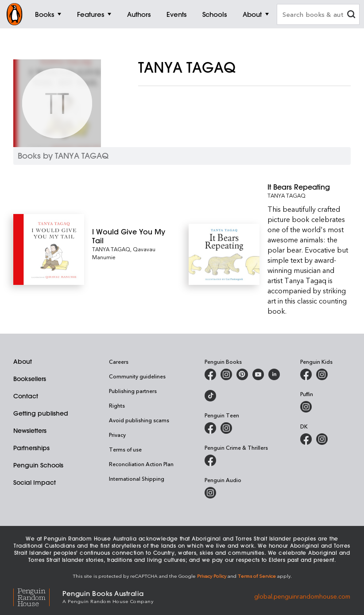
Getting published (41, 413)
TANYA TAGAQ (111, 249)
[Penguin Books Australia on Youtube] (258, 374)
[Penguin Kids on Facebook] (306, 374)
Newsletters (30, 431)
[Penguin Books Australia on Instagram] (226, 374)
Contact (26, 396)
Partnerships (31, 448)
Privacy (117, 435)
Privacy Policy (212, 576)
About (23, 362)
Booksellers (30, 379)
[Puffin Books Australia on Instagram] (306, 407)
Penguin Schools (38, 465)
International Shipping (137, 479)
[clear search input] (351, 15)
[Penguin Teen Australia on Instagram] (226, 428)
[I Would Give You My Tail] (134, 236)
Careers (119, 362)
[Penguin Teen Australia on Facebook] (210, 428)
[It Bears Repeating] (309, 187)
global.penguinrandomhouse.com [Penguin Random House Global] (302, 596)
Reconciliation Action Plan (141, 464)
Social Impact (35, 483)
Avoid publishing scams (139, 420)
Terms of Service (257, 576)
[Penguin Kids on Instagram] (322, 374)
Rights (117, 405)
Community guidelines (137, 376)
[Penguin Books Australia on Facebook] (210, 374)
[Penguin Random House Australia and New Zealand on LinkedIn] (274, 374)
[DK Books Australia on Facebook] (306, 439)
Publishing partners (133, 391)
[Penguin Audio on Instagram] (210, 493)
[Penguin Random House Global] (38, 596)
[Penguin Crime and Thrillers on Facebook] (210, 460)
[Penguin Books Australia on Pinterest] (242, 374)
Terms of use (125, 449)
